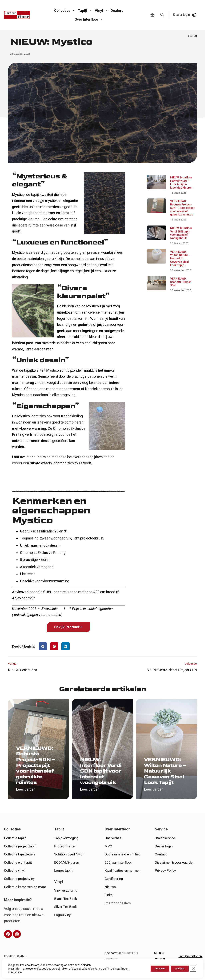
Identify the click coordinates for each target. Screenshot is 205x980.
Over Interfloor (117, 839)
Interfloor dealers (118, 913)
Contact (161, 864)
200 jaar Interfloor (118, 872)
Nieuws (110, 896)
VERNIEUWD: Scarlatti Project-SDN (181, 291)
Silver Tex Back (65, 916)
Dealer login (164, 856)
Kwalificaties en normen (122, 880)
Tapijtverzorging (66, 848)
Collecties (12, 839)
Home (12, 35)
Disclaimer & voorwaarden (175, 872)
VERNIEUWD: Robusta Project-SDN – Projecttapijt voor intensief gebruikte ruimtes (182, 217)
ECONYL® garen (67, 872)
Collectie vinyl (14, 880)
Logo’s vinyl (63, 924)
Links (109, 905)
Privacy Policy (165, 880)
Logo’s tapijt (63, 880)
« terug (192, 45)
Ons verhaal (113, 848)
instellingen (121, 969)
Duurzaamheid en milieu (122, 864)
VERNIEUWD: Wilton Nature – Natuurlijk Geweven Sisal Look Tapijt (180, 268)
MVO (108, 856)
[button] (43, 656)
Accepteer (150, 969)
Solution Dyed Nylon (69, 864)
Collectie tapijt (15, 848)
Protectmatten (65, 856)
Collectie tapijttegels (20, 864)
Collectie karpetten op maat (25, 896)
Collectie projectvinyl (20, 888)
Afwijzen (176, 969)
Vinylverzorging (66, 900)
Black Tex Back (66, 908)
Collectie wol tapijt (18, 872)
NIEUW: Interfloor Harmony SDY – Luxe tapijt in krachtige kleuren (181, 192)
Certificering (114, 888)
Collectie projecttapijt (20, 856)
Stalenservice (165, 848)
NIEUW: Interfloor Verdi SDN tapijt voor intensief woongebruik (181, 242)
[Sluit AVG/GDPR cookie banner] (193, 969)
